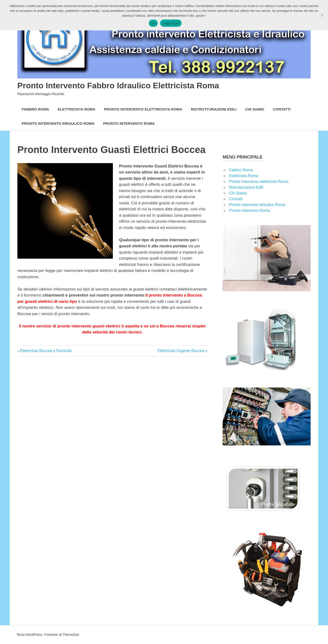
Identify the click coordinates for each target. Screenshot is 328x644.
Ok (153, 23)
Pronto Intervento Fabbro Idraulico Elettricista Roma (131, 85)
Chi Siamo (255, 109)
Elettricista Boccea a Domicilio (46, 351)
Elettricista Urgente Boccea (181, 351)
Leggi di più (171, 23)
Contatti (282, 109)
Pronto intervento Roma (129, 123)
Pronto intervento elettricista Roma (143, 109)
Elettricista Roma (76, 109)
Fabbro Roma (35, 109)
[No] (322, 15)
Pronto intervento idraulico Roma (58, 123)
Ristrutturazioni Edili (214, 109)
